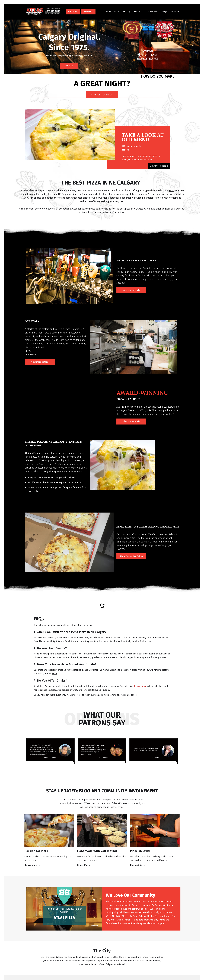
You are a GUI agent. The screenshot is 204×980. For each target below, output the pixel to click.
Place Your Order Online (131, 556)
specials (146, 657)
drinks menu (140, 686)
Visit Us (69, 66)
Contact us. (119, 212)
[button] (127, 12)
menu (106, 670)
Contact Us (174, 12)
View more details (159, 166)
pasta (54, 674)
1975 (171, 191)
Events (116, 12)
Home (109, 12)
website (166, 654)
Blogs (164, 12)
